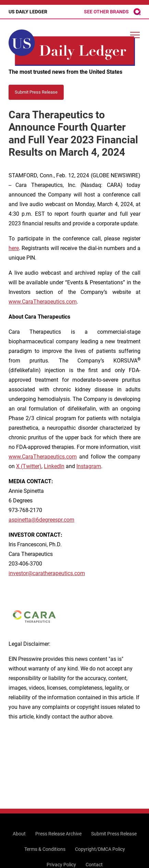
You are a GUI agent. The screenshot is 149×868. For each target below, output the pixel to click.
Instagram (89, 466)
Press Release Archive (58, 834)
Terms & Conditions (45, 849)
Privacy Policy (61, 865)
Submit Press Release (114, 834)
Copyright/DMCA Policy (100, 849)
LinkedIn (54, 466)
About (19, 834)
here (14, 248)
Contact (94, 865)
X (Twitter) (29, 466)
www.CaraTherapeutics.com (43, 302)
